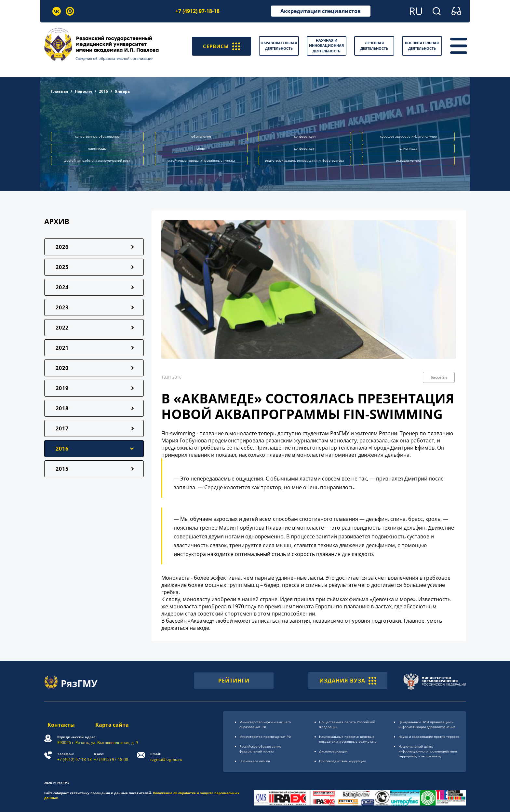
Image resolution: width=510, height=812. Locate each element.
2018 (62, 408)
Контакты (58, 725)
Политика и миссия (255, 761)
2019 (62, 388)
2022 (62, 328)
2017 (62, 428)
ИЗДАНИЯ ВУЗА (348, 681)
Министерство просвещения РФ (265, 737)
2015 (62, 469)
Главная (60, 91)
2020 (62, 368)
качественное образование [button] (97, 136)
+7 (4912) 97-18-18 (197, 11)
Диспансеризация (333, 751)
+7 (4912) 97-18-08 (113, 757)
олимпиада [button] (408, 148)
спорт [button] (201, 148)
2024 (62, 287)
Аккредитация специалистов (321, 11)
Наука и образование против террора (429, 737)
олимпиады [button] (97, 148)
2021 (62, 348)
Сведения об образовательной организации (119, 58)
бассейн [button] (439, 377)
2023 (62, 307)
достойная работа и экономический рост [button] (97, 160)
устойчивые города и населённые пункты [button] (201, 160)
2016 (103, 91)
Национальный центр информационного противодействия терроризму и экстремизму (428, 751)
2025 (62, 267)
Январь (122, 91)
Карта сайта (113, 725)
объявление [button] (201, 136)
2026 (62, 247)
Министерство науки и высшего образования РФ (265, 724)
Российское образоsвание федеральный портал (260, 749)
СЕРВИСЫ (221, 46)
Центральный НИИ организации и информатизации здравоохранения (427, 724)
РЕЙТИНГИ (234, 681)
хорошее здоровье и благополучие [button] (408, 136)
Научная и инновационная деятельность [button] (326, 46)
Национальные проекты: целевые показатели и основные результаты (348, 739)
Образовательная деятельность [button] (279, 46)
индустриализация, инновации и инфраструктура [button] (305, 160)
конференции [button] (305, 136)
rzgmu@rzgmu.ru (168, 757)
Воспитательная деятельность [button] (422, 46)
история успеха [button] (409, 160)
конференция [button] (305, 148)
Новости (83, 91)
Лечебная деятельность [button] (374, 46)
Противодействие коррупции (342, 761)
